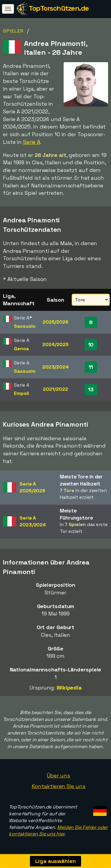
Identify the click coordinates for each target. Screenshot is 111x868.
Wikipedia (69, 688)
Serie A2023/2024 (33, 521)
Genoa (21, 349)
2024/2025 (55, 344)
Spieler (13, 31)
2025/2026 (55, 322)
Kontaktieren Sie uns (59, 786)
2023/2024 (55, 367)
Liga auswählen (55, 861)
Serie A (32, 142)
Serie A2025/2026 (32, 487)
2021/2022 (55, 389)
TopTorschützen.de (59, 8)
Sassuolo (25, 326)
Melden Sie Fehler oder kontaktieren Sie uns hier (58, 831)
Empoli (21, 393)
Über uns (58, 775)
